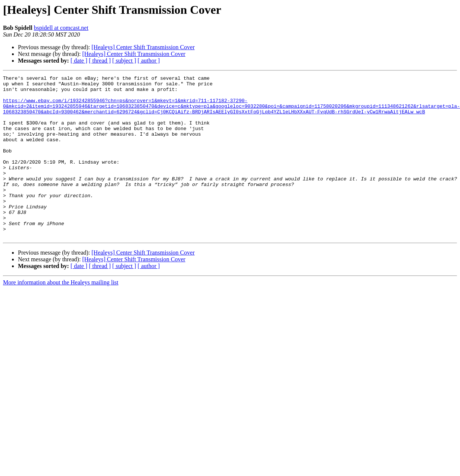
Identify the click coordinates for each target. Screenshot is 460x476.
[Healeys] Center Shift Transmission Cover (143, 47)
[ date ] (79, 61)
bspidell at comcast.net (61, 28)
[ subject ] (124, 61)
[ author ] (149, 61)
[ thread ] (100, 61)
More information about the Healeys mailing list (61, 315)
